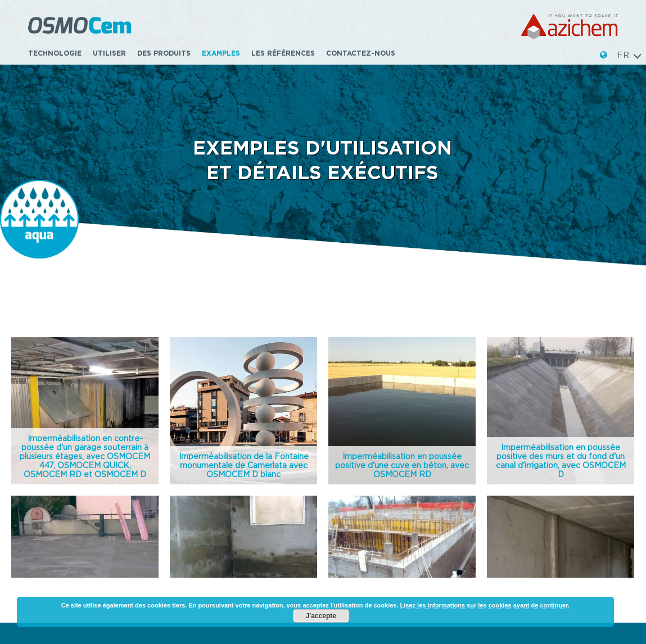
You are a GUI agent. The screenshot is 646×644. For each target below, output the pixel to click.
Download (358, 487)
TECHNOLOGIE (55, 53)
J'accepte (321, 616)
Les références (283, 53)
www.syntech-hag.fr (526, 518)
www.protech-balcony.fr (533, 499)
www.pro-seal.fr (518, 528)
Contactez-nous (361, 53)
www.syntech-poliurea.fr (534, 509)
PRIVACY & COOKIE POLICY (539, 546)
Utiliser (109, 53)
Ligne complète (214, 505)
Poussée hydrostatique (232, 469)
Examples (221, 53)
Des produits (164, 53)
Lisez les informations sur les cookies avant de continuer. (485, 605)
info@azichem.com (64, 530)
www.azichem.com (63, 540)
